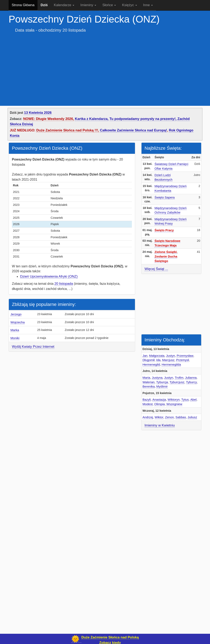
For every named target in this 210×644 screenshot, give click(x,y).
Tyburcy (191, 382)
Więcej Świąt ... (156, 269)
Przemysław (185, 356)
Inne (148, 5)
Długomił (149, 360)
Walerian (149, 382)
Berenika (149, 386)
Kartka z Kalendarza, (92, 119)
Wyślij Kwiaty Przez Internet (33, 347)
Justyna (157, 378)
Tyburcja (162, 382)
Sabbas (181, 417)
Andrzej (148, 417)
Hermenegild (151, 364)
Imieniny (88, 5)
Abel (193, 400)
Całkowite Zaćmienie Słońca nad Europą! (133, 130)
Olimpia (159, 404)
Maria (146, 378)
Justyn (171, 356)
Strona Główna (23, 5)
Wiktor (159, 417)
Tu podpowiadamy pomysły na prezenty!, (143, 119)
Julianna (191, 378)
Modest (148, 404)
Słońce (109, 5)
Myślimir (162, 386)
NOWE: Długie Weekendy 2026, (49, 119)
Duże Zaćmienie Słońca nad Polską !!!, (68, 130)
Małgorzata (157, 356)
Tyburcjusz (177, 382)
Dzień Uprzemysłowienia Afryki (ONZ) (49, 276)
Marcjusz (168, 360)
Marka (15, 330)
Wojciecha (18, 322)
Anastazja (159, 400)
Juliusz (192, 417)
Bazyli (147, 400)
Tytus (185, 400)
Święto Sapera (164, 197)
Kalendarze (64, 5)
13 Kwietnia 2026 (38, 113)
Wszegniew (174, 404)
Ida (158, 360)
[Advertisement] (105, 65)
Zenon (169, 417)
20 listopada (64, 284)
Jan (145, 356)
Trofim (179, 378)
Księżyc (129, 5)
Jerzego (16, 314)
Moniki (15, 338)
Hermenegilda (171, 364)
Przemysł (183, 360)
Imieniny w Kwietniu (160, 425)
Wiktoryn (174, 400)
